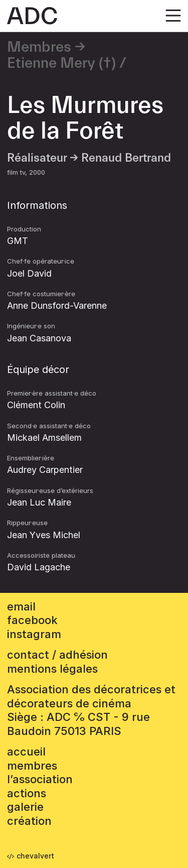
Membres (39, 47)
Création (29, 821)
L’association (40, 779)
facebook (32, 620)
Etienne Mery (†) (61, 63)
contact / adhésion (57, 655)
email (21, 606)
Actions (27, 793)
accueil (26, 752)
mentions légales (52, 669)
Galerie (25, 807)
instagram (34, 634)
